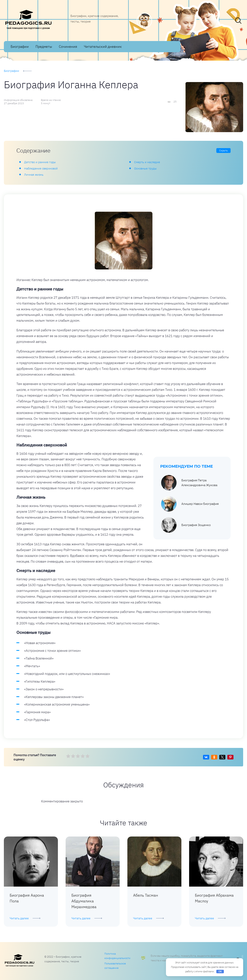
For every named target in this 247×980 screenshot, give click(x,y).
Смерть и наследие (147, 162)
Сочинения (68, 47)
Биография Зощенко (186, 525)
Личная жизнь (34, 175)
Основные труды (145, 168)
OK (220, 971)
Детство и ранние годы (40, 162)
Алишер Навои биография (190, 504)
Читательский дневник (103, 47)
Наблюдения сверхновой (41, 168)
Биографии (20, 47)
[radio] (68, 756)
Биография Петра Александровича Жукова (189, 483)
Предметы (44, 47)
